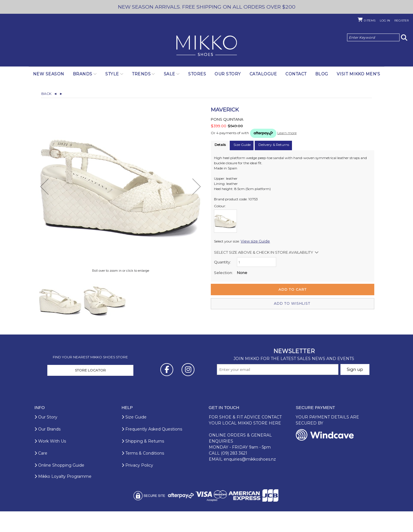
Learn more (287, 133)
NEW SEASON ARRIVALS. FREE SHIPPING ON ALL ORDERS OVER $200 (207, 7)
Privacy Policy (137, 486)
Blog (322, 74)
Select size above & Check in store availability (264, 252)
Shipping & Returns (143, 462)
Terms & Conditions (143, 474)
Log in (385, 20)
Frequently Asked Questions (152, 450)
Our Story (228, 74)
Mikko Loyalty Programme (63, 497)
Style (112, 74)
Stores (197, 74)
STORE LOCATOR (90, 391)
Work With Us (50, 462)
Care (41, 474)
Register (402, 20)
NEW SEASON (49, 74)
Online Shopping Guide (59, 486)
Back (49, 94)
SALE (170, 74)
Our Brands (47, 450)
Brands (83, 74)
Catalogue (263, 74)
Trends (141, 74)
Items (370, 20)
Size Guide (134, 438)
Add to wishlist (293, 303)
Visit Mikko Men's (359, 74)
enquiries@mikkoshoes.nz (250, 480)
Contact (296, 74)
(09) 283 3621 (234, 474)
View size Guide (253, 241)
